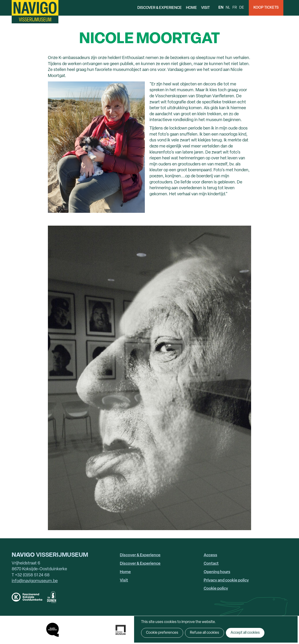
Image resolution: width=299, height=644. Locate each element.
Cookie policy (216, 589)
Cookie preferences (162, 633)
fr (235, 8)
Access (210, 555)
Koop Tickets (266, 8)
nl (228, 8)
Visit (205, 8)
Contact (211, 564)
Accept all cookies (245, 633)
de (242, 8)
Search (291, 8)
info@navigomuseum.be (35, 581)
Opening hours (217, 572)
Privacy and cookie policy (226, 580)
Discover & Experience (160, 8)
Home (191, 8)
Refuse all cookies (205, 633)
